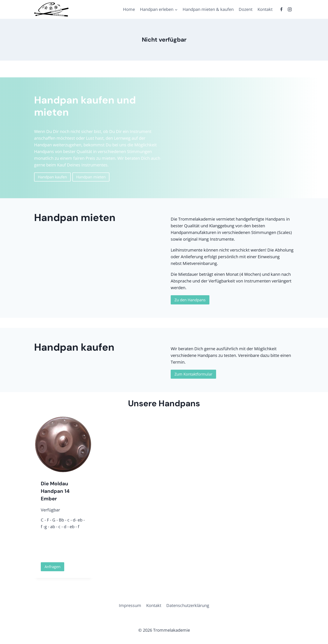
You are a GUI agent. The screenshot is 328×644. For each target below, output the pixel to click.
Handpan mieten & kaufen (208, 9)
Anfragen (53, 567)
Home (129, 9)
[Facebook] (281, 9)
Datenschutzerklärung (188, 605)
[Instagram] (290, 9)
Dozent (246, 9)
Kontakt (265, 9)
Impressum (130, 605)
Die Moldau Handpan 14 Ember (55, 491)
